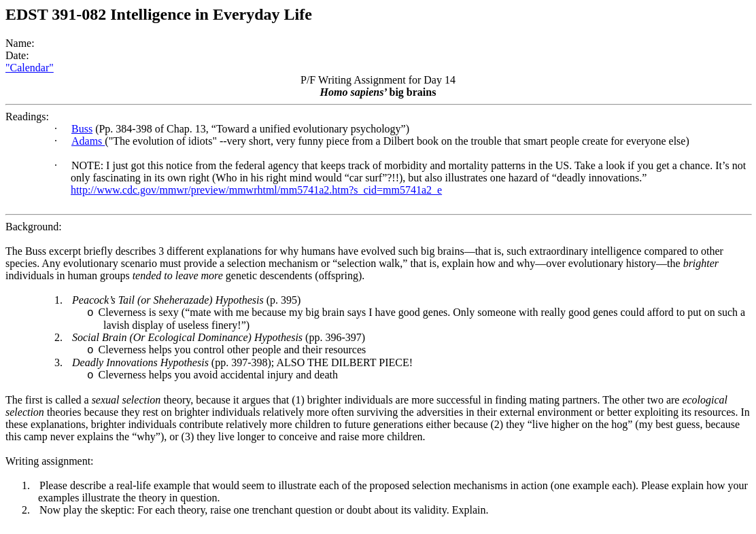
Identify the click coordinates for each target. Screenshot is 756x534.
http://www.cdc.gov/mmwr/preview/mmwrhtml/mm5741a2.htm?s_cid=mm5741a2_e (256, 190)
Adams (88, 141)
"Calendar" (30, 68)
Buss (82, 129)
